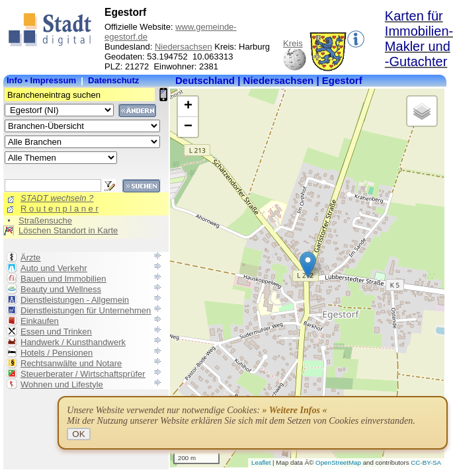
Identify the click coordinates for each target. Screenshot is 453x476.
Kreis (293, 43)
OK (78, 434)
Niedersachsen (184, 47)
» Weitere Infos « (295, 410)
